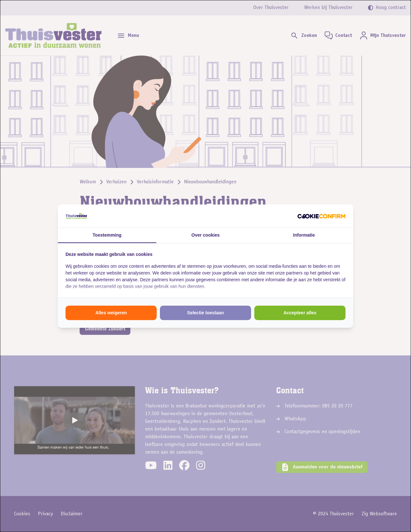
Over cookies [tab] (205, 235)
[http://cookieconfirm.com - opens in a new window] (321, 216)
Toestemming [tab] (107, 235)
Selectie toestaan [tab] (205, 313)
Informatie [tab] (304, 235)
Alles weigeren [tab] (111, 313)
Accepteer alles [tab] (300, 313)
